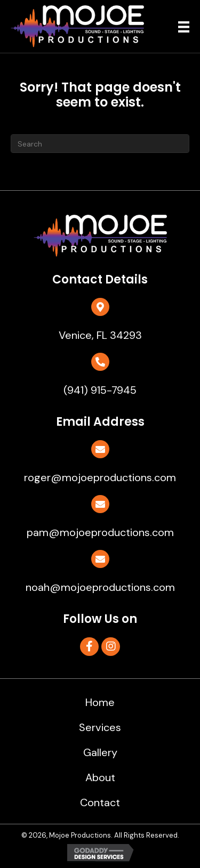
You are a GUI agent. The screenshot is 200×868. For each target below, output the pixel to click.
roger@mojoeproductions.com (100, 477)
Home (100, 702)
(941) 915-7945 (100, 390)
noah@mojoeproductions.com (100, 587)
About (100, 777)
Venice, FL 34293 (100, 335)
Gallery (100, 752)
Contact (100, 802)
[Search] (100, 144)
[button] (89, 647)
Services (100, 727)
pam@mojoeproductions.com (100, 532)
